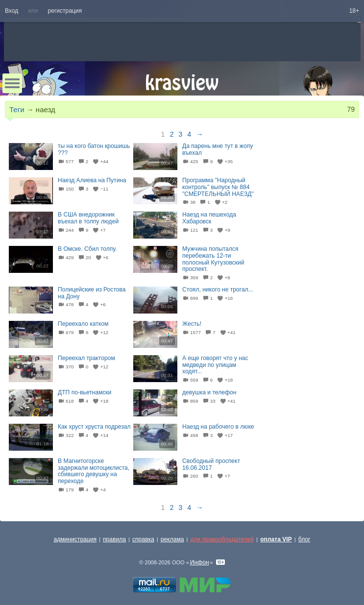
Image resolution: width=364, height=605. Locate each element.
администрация (75, 539)
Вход (12, 11)
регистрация (65, 11)
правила (114, 539)
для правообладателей (222, 539)
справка (143, 539)
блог (304, 539)
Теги (17, 109)
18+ (354, 11)
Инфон (200, 562)
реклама (172, 539)
